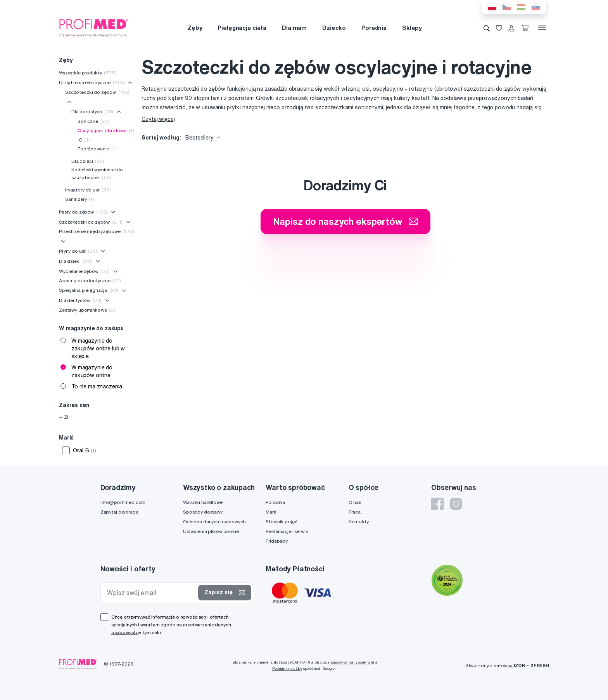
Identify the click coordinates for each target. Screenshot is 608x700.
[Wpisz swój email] (151, 593)
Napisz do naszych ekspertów (345, 221)
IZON (520, 665)
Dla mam (294, 28)
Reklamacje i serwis (287, 531)
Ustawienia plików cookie (211, 531)
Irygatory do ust (88, 190)
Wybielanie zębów (84, 271)
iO (84, 140)
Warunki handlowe (203, 502)
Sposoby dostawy (203, 512)
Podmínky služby (287, 668)
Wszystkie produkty (88, 73)
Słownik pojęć (281, 522)
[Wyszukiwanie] (487, 28)
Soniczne (93, 121)
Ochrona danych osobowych (214, 522)
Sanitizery (80, 199)
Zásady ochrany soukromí (352, 662)
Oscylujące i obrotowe (106, 130)
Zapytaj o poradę (119, 512)
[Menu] (542, 28)
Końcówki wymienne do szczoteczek (97, 173)
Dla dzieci (88, 161)
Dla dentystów (80, 300)
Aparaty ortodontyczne (90, 280)
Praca (355, 512)
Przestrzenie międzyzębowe (97, 231)
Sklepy (412, 28)
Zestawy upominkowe (87, 310)
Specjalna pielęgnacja (89, 290)
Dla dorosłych (92, 111)
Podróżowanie (97, 149)
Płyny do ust (78, 251)
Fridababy (277, 541)
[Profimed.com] (94, 28)
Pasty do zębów (83, 212)
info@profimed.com (123, 502)
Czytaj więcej (158, 119)
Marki (271, 512)
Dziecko (334, 28)
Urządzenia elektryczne (92, 82)
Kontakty (359, 522)
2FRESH (540, 665)
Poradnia (374, 28)
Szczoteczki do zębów (97, 92)
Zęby (195, 28)
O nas (355, 502)
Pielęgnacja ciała (242, 28)
